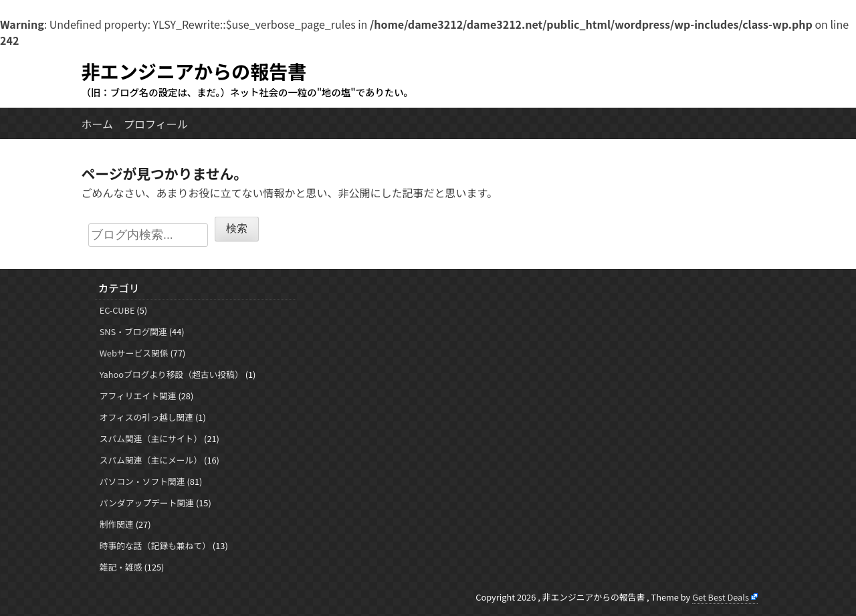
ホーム (98, 124)
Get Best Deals (721, 597)
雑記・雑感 (121, 567)
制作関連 (117, 524)
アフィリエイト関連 (138, 396)
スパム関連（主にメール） (151, 460)
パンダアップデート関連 (147, 503)
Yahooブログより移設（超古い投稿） (172, 374)
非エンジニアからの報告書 (194, 71)
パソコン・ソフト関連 (142, 481)
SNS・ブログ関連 (133, 331)
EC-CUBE (117, 310)
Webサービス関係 (134, 353)
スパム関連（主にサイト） (151, 438)
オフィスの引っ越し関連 (147, 417)
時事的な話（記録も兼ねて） (155, 545)
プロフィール (156, 124)
